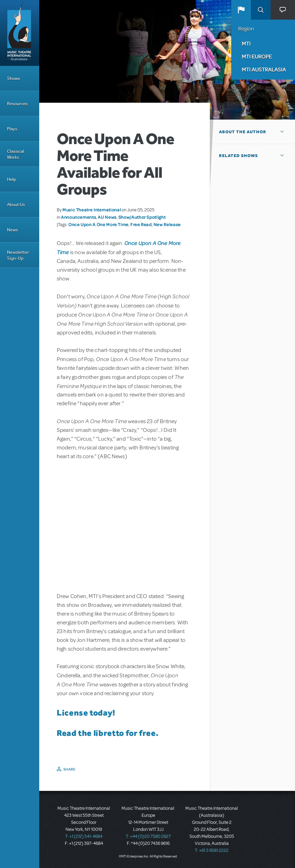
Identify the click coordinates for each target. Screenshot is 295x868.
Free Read (141, 224)
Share (70, 769)
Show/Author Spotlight (142, 217)
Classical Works (15, 154)
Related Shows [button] (238, 156)
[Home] (20, 33)
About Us (16, 205)
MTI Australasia (264, 69)
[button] (241, 10)
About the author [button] (243, 132)
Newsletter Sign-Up (18, 255)
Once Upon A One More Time (98, 224)
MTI (246, 43)
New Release (167, 224)
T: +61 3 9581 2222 (212, 850)
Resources (17, 104)
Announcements (78, 217)
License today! (86, 713)
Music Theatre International (92, 210)
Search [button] (261, 10)
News (12, 230)
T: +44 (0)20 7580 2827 (148, 836)
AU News (107, 217)
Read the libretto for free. (108, 733)
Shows (13, 78)
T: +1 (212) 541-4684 (84, 836)
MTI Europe (257, 56)
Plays (12, 129)
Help (12, 179)
